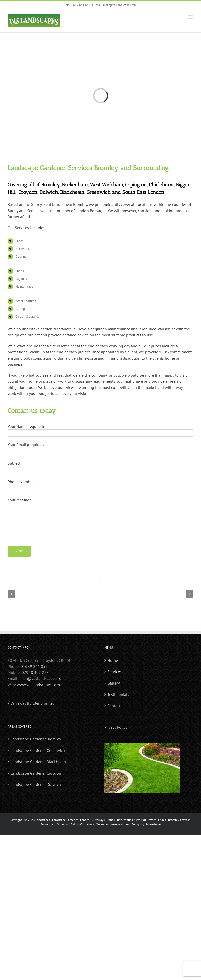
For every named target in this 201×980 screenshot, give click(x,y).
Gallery (113, 683)
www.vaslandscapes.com (38, 685)
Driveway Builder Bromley (33, 703)
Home (113, 660)
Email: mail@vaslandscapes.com (116, 5)
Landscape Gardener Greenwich (38, 750)
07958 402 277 (35, 672)
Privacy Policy (116, 727)
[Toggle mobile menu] (191, 17)
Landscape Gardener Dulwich (36, 784)
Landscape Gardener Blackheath (38, 762)
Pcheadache (153, 824)
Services (114, 672)
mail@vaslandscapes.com (42, 678)
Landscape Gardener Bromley (36, 739)
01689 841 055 (34, 666)
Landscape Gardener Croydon (36, 773)
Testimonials (118, 694)
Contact (114, 706)
